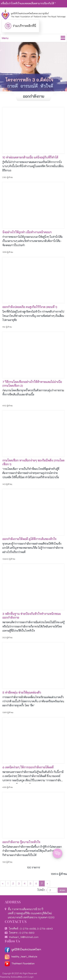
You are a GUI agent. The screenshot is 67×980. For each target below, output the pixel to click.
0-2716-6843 (45, 929)
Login (31, 977)
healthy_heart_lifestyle (21, 956)
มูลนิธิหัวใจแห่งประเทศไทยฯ (23, 949)
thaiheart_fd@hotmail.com (24, 937)
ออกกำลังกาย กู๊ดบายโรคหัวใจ (21, 842)
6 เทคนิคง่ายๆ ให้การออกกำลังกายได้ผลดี (28, 767)
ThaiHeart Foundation (23, 963)
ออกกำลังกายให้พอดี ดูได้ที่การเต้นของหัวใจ (29, 539)
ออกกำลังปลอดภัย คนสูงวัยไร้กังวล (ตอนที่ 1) (30, 307)
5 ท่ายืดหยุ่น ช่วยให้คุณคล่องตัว (22, 692)
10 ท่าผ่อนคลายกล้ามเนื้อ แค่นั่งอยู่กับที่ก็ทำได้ (30, 157)
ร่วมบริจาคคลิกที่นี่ (24, 26)
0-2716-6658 (28, 929)
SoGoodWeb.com (19, 977)
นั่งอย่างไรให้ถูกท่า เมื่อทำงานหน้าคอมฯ (27, 232)
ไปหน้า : (42, 890)
